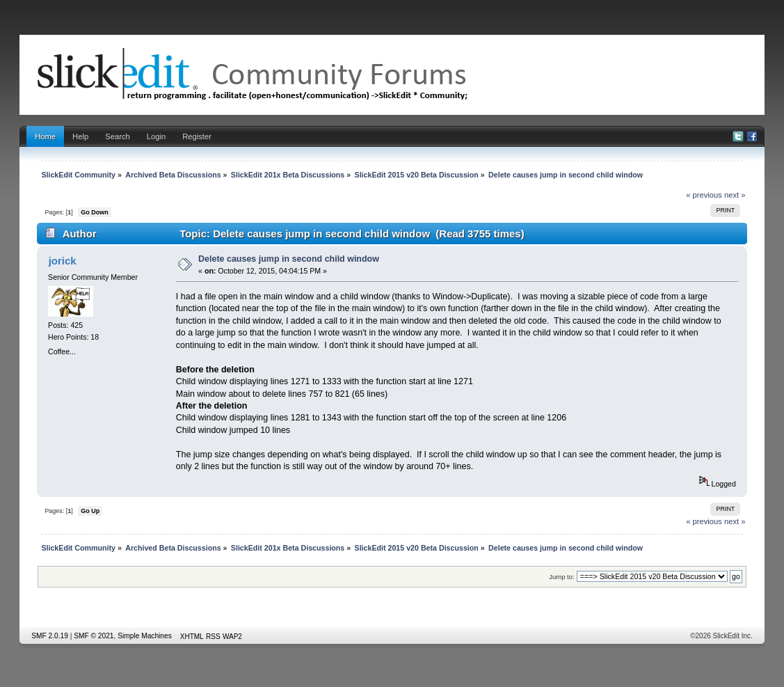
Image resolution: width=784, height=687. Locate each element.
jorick (63, 261)
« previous (704, 195)
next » (735, 195)
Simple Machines (145, 636)
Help (80, 136)
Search (118, 136)
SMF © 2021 (94, 636)
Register (197, 136)
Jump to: (562, 577)
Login (156, 136)
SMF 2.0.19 (50, 636)
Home (45, 136)
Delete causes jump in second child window (289, 259)
